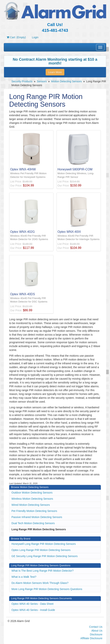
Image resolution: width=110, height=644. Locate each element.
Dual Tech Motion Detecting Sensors (33, 523)
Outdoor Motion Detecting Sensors (32, 493)
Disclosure (96, 634)
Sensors (42, 81)
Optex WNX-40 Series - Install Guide (33, 610)
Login (35, 37)
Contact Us (96, 627)
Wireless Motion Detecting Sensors (32, 499)
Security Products (22, 81)
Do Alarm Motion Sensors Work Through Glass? (40, 583)
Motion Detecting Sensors (66, 81)
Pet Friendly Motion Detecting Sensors (34, 511)
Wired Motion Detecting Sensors (31, 505)
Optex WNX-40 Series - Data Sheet (32, 604)
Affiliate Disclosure (91, 638)
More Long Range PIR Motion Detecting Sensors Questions (47, 589)
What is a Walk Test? (24, 577)
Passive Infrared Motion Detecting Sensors (37, 517)
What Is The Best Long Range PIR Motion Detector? (42, 571)
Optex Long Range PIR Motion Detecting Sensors (41, 550)
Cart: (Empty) (16, 37)
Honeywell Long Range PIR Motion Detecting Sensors (44, 544)
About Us (97, 631)
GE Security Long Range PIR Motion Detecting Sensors (44, 556)
